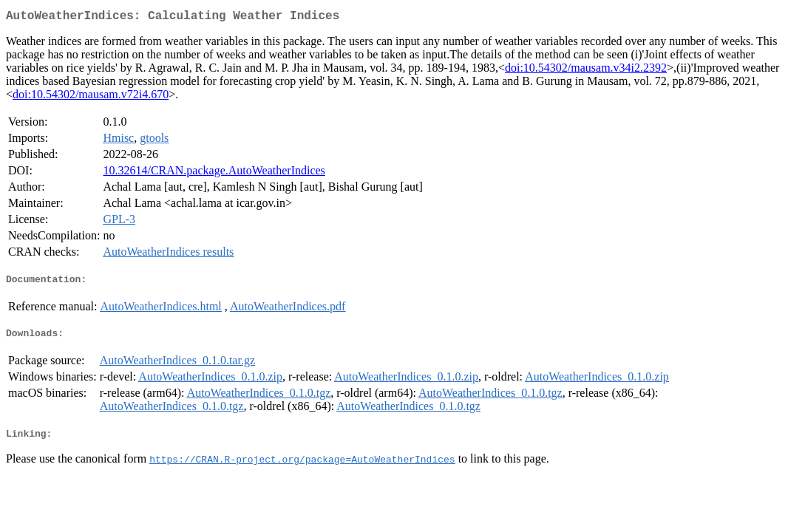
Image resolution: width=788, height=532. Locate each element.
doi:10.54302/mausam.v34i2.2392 (586, 71)
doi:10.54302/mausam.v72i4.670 (91, 97)
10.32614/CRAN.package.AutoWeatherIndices (214, 173)
